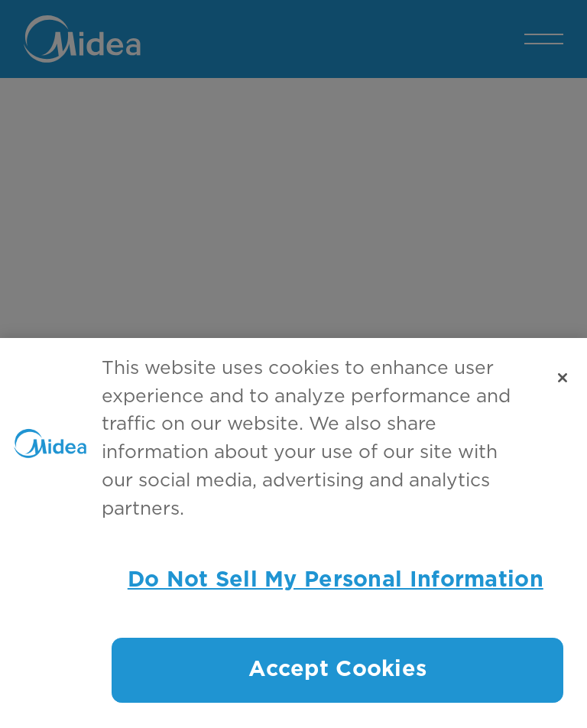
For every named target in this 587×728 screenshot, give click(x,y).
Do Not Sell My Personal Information (336, 580)
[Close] (563, 378)
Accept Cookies (337, 669)
